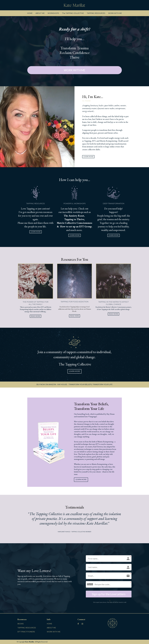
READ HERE (74, 316)
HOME (30, 13)
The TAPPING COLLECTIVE (73, 13)
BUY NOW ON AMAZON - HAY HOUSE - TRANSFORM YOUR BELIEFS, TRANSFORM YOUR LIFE (74, 384)
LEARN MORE (88, 157)
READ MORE (35, 316)
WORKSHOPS (53, 13)
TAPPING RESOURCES (96, 13)
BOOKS (21, 624)
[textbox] (106, 129)
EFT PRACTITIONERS (26, 632)
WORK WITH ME (115, 13)
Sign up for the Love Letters (109, 594)
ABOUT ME (40, 13)
